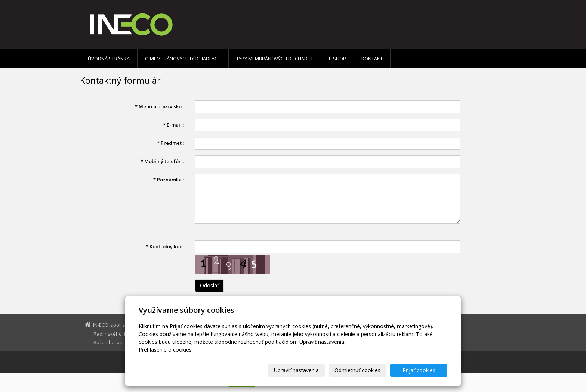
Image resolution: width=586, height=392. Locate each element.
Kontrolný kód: (165, 246)
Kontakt (372, 59)
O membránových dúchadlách (183, 59)
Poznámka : (169, 180)
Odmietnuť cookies (357, 370)
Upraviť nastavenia (296, 370)
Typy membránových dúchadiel (275, 59)
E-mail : (173, 125)
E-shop (337, 59)
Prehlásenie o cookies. (166, 350)
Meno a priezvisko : (159, 106)
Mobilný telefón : (162, 161)
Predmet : (170, 143)
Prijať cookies (419, 370)
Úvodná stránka (109, 59)
